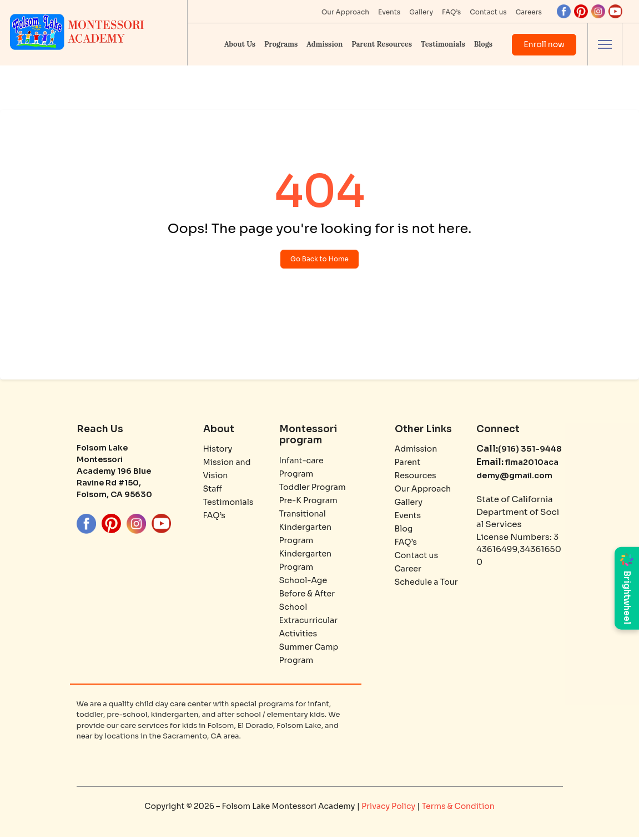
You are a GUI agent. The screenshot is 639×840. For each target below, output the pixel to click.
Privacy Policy (389, 809)
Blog (404, 531)
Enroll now (544, 44)
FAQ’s (451, 12)
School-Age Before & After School (309, 596)
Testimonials (443, 44)
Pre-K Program (310, 503)
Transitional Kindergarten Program (307, 530)
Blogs (483, 44)
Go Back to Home (319, 260)
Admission (324, 44)
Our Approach (345, 12)
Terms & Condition (458, 809)
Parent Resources (382, 44)
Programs (281, 44)
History (219, 451)
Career (409, 571)
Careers (529, 12)
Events (389, 12)
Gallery (421, 12)
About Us (240, 44)
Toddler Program (315, 490)
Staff (213, 491)
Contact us (488, 12)
